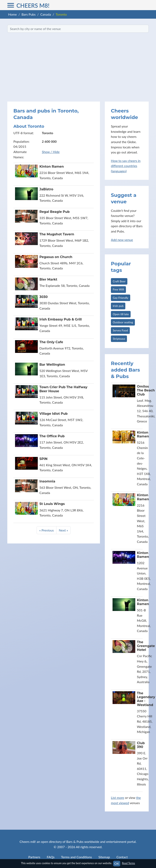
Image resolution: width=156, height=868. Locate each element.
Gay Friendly (121, 298)
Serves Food (120, 330)
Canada (45, 14)
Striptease (119, 339)
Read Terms (128, 863)
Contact (122, 857)
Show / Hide (51, 152)
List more (118, 798)
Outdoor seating (123, 322)
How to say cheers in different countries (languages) (126, 166)
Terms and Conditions (77, 857)
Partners (34, 857)
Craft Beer (119, 281)
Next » (63, 530)
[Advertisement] (78, 67)
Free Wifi (118, 289)
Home (12, 14)
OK (117, 863)
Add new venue (122, 240)
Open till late (121, 314)
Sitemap (104, 857)
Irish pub (118, 306)
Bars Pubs (29, 14)
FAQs (51, 857)
